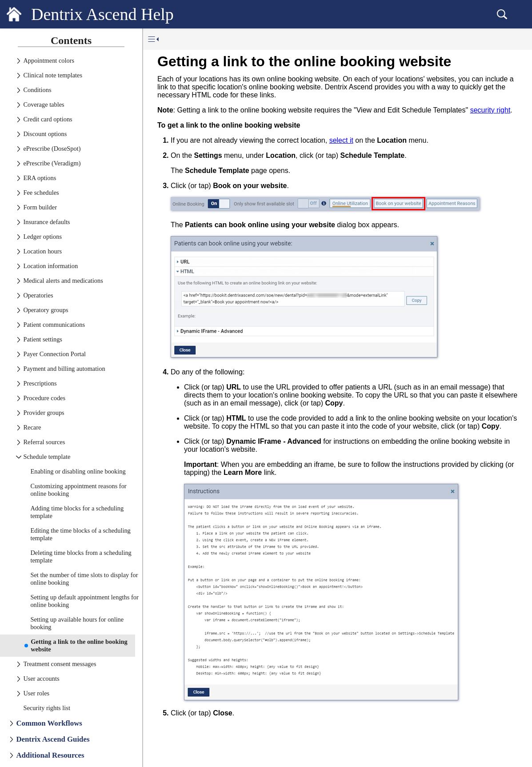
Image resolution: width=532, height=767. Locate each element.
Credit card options (48, 119)
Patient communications (54, 325)
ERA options (40, 178)
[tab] (71, 39)
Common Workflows (49, 723)
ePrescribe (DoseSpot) (52, 149)
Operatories (38, 295)
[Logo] (14, 14)
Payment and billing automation (64, 369)
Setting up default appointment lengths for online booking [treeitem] (84, 601)
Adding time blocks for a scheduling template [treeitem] (77, 512)
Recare (32, 427)
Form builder (40, 207)
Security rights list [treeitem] (47, 708)
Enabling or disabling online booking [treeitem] (78, 471)
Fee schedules (41, 193)
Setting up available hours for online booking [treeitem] (77, 623)
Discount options (45, 134)
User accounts (41, 679)
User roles (36, 693)
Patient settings (43, 339)
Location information (50, 266)
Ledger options (42, 237)
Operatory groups (46, 310)
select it (341, 140)
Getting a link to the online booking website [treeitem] (79, 645)
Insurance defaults (46, 222)
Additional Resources (50, 755)
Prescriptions (40, 383)
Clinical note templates (53, 75)
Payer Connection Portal (54, 354)
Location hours (42, 251)
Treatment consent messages (60, 664)
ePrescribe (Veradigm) (52, 163)
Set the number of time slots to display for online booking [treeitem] (84, 579)
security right (490, 110)
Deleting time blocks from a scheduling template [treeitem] (81, 556)
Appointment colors (49, 60)
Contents (71, 40)
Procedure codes (44, 398)
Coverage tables (44, 104)
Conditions (37, 90)
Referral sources (44, 442)
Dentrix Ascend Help (102, 14)
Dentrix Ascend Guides (53, 739)
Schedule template (47, 457)
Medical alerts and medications (63, 281)
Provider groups (44, 413)
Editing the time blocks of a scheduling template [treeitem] (80, 534)
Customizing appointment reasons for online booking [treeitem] (78, 490)
